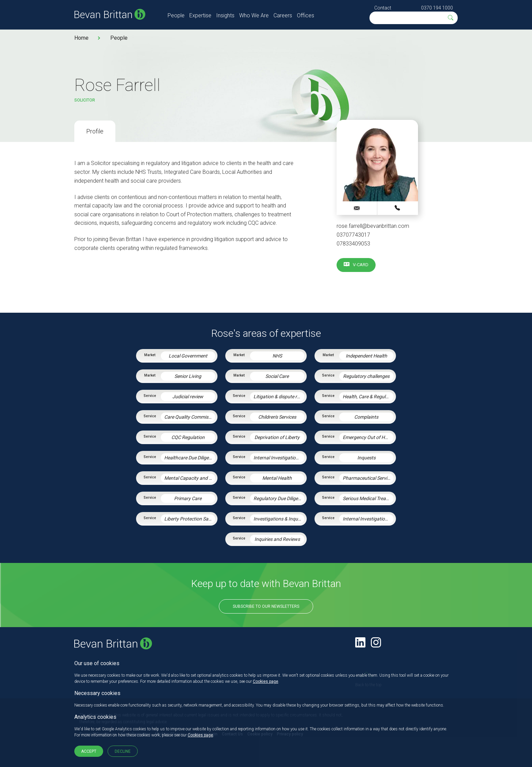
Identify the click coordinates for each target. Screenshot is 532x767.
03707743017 (353, 235)
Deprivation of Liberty (277, 437)
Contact (383, 8)
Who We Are (254, 15)
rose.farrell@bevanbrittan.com (373, 226)
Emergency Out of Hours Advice (368, 437)
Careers (283, 15)
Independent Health (366, 356)
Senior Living (188, 376)
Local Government (188, 356)
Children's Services (277, 417)
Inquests (366, 458)
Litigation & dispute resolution (279, 397)
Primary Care (188, 498)
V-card (361, 265)
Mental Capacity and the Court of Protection (190, 478)
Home (81, 38)
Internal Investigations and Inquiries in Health (279, 458)
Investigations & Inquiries (279, 519)
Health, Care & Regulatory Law (368, 397)
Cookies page (265, 681)
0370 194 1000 (437, 8)
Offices (306, 15)
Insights (225, 15)
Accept (89, 751)
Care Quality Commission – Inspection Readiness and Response (190, 417)
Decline (123, 751)
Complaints (366, 417)
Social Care (277, 376)
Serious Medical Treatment (368, 498)
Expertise (200, 15)
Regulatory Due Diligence (279, 498)
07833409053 (353, 244)
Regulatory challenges (366, 376)
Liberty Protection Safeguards (190, 519)
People (176, 15)
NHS (277, 356)
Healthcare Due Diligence (190, 458)
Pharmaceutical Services (368, 478)
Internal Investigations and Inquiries (368, 519)
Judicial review (188, 397)
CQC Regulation (188, 437)
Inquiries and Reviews (277, 539)
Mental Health (277, 478)
